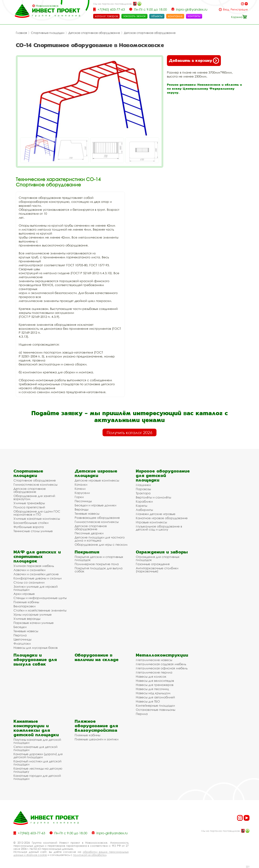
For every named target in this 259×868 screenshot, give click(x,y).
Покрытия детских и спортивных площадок (99, 558)
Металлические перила (154, 672)
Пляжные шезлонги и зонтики (96, 739)
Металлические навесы (154, 660)
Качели (80, 489)
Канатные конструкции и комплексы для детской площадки (36, 728)
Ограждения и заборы (162, 552)
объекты (157, 16)
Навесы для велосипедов (155, 681)
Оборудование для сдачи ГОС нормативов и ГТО (37, 513)
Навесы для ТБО (148, 701)
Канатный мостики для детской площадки (37, 763)
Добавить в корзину (194, 61)
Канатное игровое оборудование (162, 518)
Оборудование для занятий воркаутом (34, 497)
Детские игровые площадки (96, 473)
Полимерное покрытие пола (97, 564)
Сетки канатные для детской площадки (35, 748)
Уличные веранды (27, 619)
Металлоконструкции (162, 655)
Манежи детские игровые (156, 514)
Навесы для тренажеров (155, 685)
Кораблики (144, 501)
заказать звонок (134, 16)
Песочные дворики (89, 533)
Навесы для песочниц (152, 689)
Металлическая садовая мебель (161, 664)
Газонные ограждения (153, 564)
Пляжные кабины (26, 602)
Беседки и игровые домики (95, 505)
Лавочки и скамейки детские (36, 574)
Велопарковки (24, 606)
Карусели (82, 493)
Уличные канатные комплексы (37, 519)
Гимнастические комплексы (35, 484)
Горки (79, 497)
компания (175, 16)
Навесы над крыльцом (153, 693)
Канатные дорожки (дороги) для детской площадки (38, 756)
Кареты (141, 506)
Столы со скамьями (29, 582)
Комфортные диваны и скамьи (38, 578)
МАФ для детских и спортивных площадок (37, 556)
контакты (194, 16)
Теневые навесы (87, 513)
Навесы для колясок (151, 676)
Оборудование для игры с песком (101, 545)
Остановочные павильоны (155, 710)
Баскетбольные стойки (31, 523)
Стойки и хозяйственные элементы (40, 610)
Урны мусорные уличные (33, 614)
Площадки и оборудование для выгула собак (35, 660)
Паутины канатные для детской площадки (37, 741)
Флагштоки (22, 643)
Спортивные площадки (48, 33)
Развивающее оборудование (97, 518)
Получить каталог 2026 (129, 432)
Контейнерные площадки (155, 705)
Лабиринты (144, 510)
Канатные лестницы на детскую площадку (38, 770)
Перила (142, 714)
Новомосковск (47, 6)
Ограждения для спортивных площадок (158, 558)
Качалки (81, 484)
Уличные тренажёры (29, 503)
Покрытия (87, 552)
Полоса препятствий (29, 507)
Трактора (143, 493)
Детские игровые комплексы (97, 480)
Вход (226, 9)
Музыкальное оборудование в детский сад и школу (159, 528)
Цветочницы (22, 639)
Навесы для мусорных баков (36, 648)
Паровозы (143, 489)
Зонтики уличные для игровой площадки (36, 588)
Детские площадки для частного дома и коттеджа (100, 539)
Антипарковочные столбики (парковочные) (157, 570)
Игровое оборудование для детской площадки (163, 475)
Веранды (81, 509)
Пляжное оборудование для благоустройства (96, 726)
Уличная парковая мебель (34, 566)
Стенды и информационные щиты (40, 598)
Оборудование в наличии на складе (97, 657)
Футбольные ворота (29, 527)
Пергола (20, 635)
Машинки (143, 485)
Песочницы (83, 501)
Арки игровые (24, 594)
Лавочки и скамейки (29, 570)
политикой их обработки (90, 855)
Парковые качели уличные (34, 623)
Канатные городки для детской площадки (37, 777)
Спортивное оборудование (35, 480)
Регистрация (239, 9)
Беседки (20, 627)
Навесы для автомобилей (155, 697)
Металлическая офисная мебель (162, 668)
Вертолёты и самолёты (153, 497)
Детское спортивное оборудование (94, 33)
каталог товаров (106, 16)
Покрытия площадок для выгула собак (99, 570)
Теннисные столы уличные (33, 531)
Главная (21, 33)
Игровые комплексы (151, 522)
